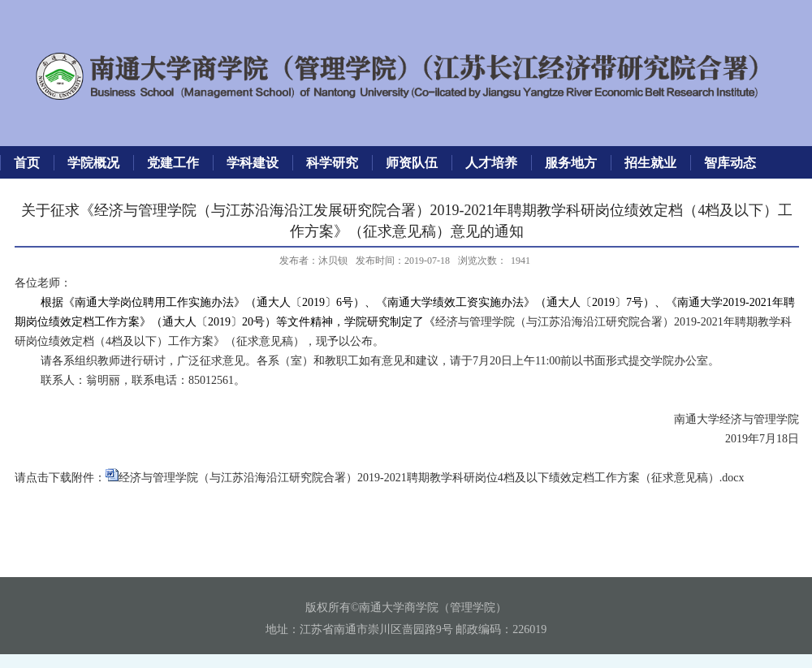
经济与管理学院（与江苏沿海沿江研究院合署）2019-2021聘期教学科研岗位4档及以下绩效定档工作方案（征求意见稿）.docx (431, 478)
